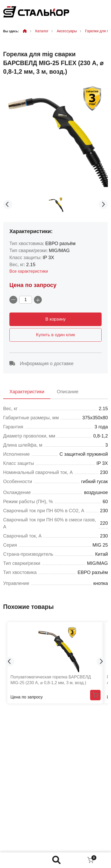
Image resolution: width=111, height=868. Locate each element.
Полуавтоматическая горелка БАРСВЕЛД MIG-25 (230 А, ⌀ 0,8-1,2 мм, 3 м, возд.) (51, 680)
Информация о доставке (41, 364)
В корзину (56, 319)
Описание (68, 392)
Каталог (42, 31)
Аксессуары (67, 31)
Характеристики (27, 392)
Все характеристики (29, 271)
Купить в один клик (55, 335)
